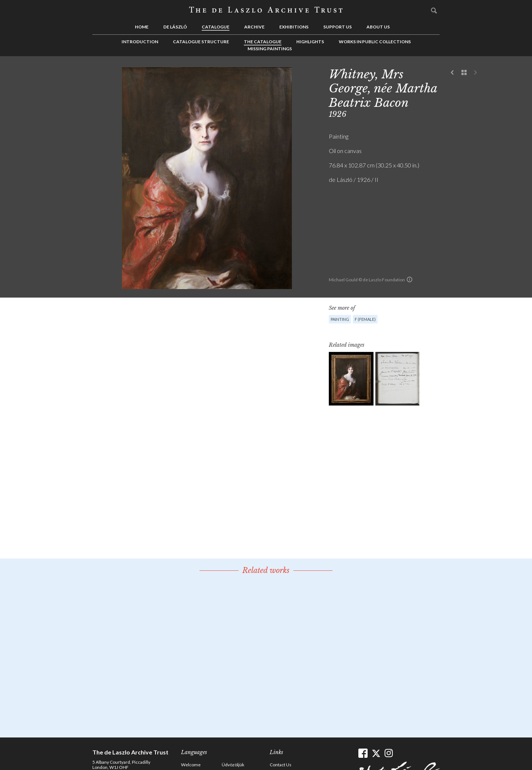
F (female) (365, 319)
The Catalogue (263, 42)
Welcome (191, 765)
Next (475, 73)
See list (464, 73)
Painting (340, 319)
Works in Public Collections (375, 42)
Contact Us (281, 765)
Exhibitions (294, 27)
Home (142, 27)
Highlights (310, 42)
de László (175, 27)
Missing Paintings (270, 49)
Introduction (140, 42)
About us (378, 27)
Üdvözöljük (233, 765)
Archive (254, 27)
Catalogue (216, 27)
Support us (337, 27)
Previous (453, 73)
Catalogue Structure (201, 42)
